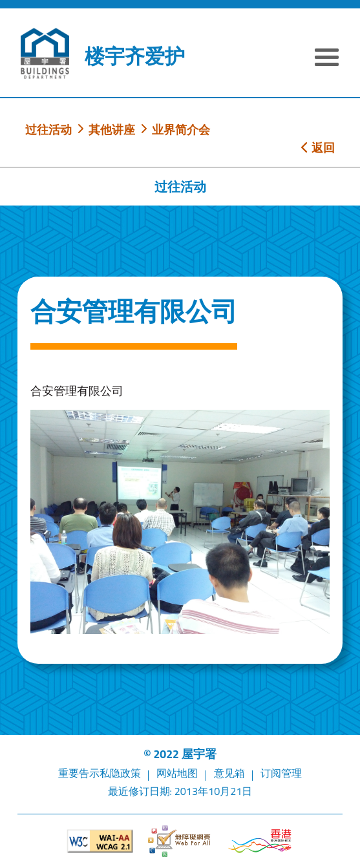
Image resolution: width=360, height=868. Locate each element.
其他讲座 (112, 129)
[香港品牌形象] (260, 841)
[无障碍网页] (180, 841)
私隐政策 (120, 773)
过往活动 (48, 129)
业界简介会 (181, 129)
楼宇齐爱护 (135, 56)
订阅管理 (281, 773)
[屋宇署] (45, 53)
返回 (318, 147)
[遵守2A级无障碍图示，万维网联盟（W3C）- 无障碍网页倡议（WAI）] (100, 841)
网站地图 (177, 773)
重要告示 (79, 773)
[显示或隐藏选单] (327, 59)
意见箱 (229, 773)
